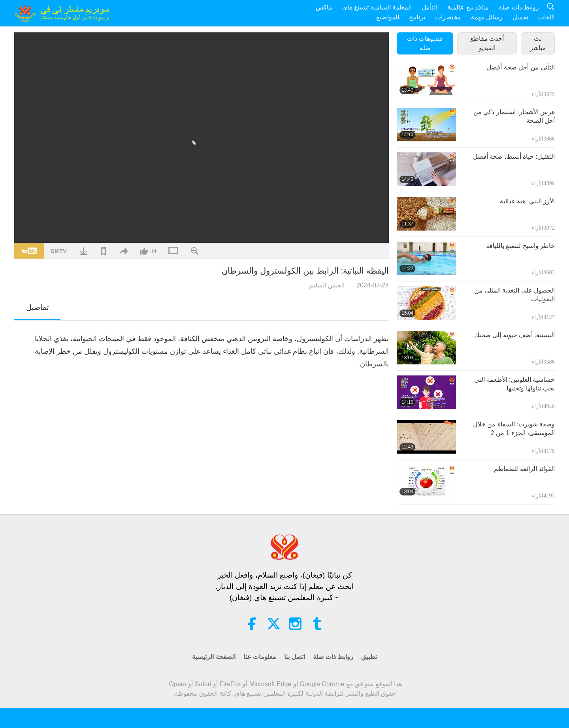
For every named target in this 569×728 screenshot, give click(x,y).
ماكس (324, 7)
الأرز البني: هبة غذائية (527, 201)
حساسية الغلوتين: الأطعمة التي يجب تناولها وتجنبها (514, 384)
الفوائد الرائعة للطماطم (524, 469)
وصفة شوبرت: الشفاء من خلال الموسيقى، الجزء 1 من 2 (514, 429)
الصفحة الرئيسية (214, 657)
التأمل (430, 7)
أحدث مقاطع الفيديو (487, 43)
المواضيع (388, 17)
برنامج (417, 17)
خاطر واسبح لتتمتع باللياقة (520, 246)
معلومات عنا (260, 657)
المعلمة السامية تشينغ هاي (377, 7)
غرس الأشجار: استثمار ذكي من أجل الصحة (514, 116)
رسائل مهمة (487, 17)
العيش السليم (327, 285)
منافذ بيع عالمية (468, 7)
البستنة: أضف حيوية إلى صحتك (514, 335)
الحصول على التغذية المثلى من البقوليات (514, 295)
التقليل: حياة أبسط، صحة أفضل (514, 157)
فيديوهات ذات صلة (425, 43)
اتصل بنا (294, 657)
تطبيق (369, 657)
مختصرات (448, 17)
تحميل (520, 17)
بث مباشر (538, 43)
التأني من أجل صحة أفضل (521, 67)
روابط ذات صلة (519, 7)
